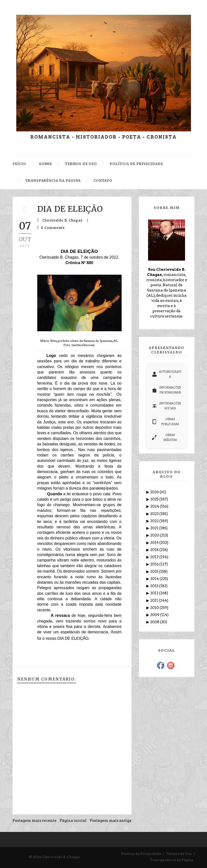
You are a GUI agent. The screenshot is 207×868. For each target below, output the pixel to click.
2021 (155, 528)
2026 (155, 492)
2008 (155, 622)
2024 (155, 506)
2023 (155, 514)
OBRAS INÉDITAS (164, 437)
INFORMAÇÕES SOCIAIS (167, 406)
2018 (155, 550)
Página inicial (73, 821)
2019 (155, 543)
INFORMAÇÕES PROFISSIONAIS (167, 390)
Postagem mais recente (35, 821)
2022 (155, 521)
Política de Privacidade (141, 854)
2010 (155, 608)
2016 (155, 564)
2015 (155, 572)
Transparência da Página (172, 860)
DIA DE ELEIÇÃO (70, 209)
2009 (155, 615)
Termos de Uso (179, 854)
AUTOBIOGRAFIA (167, 374)
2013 (155, 586)
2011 (155, 600)
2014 (155, 579)
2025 (155, 499)
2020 (155, 535)
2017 (155, 557)
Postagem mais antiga (111, 821)
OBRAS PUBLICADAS (166, 422)
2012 (155, 593)
